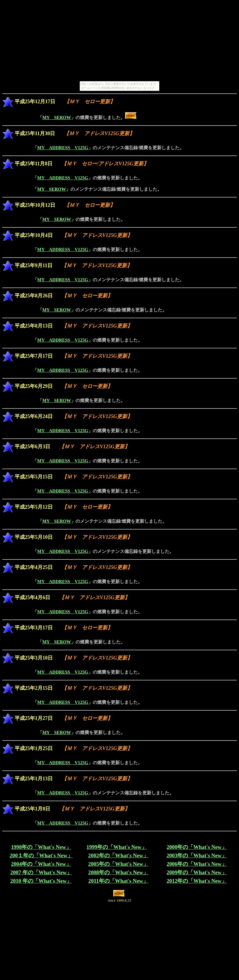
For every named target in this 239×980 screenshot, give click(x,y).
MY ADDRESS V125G (63, 148)
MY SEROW (57, 117)
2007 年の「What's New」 (41, 872)
